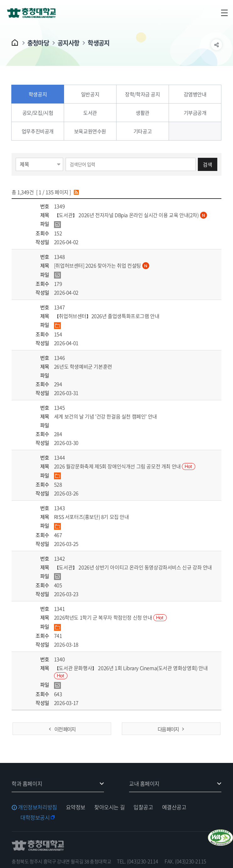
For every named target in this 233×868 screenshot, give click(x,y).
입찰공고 (143, 807)
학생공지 (98, 43)
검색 (208, 164)
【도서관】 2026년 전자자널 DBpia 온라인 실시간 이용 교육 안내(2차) (131, 215)
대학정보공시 (35, 817)
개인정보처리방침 (38, 807)
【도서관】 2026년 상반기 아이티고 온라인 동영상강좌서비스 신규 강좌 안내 (133, 567)
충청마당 (38, 43)
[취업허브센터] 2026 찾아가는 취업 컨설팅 (102, 265)
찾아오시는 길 (109, 807)
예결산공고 (174, 807)
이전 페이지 (65, 729)
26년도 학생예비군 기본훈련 (83, 366)
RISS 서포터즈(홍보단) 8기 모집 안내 (92, 517)
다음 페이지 (168, 729)
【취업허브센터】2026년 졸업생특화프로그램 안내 (107, 316)
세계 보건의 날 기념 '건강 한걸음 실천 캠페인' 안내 (106, 416)
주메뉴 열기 (224, 13)
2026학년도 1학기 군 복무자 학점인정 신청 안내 (110, 617)
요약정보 (76, 807)
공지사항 (68, 43)
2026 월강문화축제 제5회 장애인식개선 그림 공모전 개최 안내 (125, 466)
